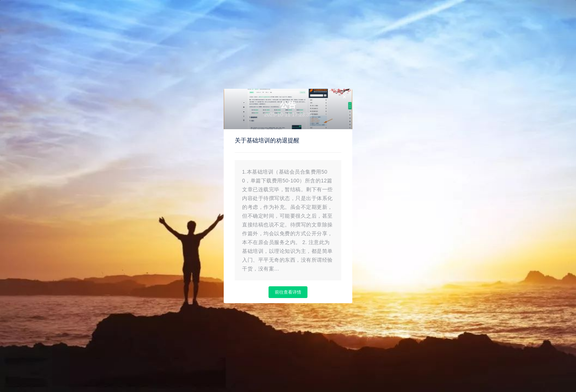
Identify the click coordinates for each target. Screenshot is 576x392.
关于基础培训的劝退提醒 (267, 140)
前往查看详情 (288, 292)
